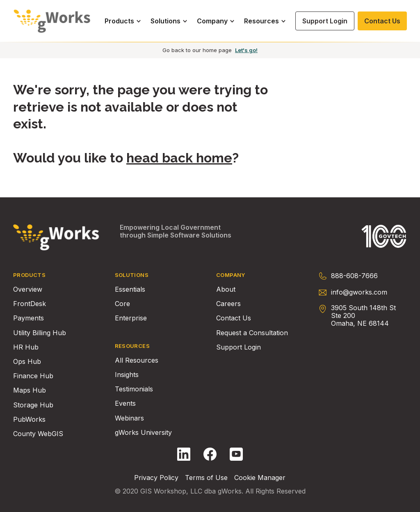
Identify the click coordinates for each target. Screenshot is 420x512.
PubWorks (29, 419)
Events (125, 403)
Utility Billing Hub (40, 333)
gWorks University (143, 433)
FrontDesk (30, 304)
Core (122, 304)
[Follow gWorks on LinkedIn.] (184, 454)
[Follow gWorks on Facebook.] (210, 454)
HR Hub (26, 347)
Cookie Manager (260, 478)
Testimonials (134, 389)
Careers (228, 304)
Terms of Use (206, 478)
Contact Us (234, 318)
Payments (29, 318)
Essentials (130, 289)
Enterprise (131, 318)
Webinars (129, 418)
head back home (179, 158)
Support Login (239, 347)
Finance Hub (33, 376)
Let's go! (246, 50)
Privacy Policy (156, 478)
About (226, 289)
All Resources (137, 360)
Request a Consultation (252, 333)
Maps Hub (30, 390)
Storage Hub (33, 405)
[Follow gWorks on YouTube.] (236, 454)
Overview (28, 289)
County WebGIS (38, 434)
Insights (127, 375)
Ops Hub (27, 362)
